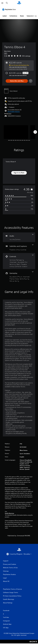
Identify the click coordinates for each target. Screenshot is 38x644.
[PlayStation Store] (9, 9)
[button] (14, 112)
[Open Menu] (2, 3)
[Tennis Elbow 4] (16, 132)
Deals (22, 16)
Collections (13, 16)
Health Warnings (9, 513)
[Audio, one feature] (19, 237)
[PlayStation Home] (19, 3)
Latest (5, 16)
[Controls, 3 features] (19, 261)
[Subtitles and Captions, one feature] (19, 248)
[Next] (35, 132)
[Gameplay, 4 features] (19, 277)
